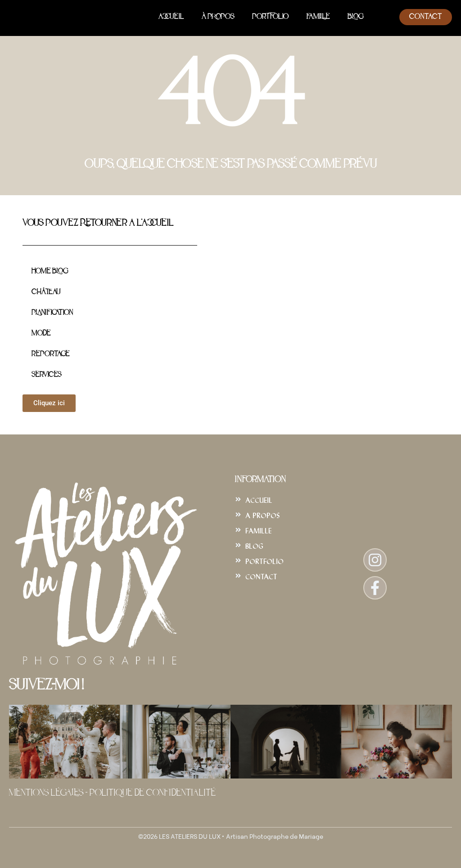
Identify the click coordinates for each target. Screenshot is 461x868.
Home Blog (50, 272)
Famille (318, 17)
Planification (52, 313)
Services (46, 375)
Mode (41, 334)
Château (46, 292)
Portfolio (270, 17)
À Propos (218, 17)
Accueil (171, 17)
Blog (355, 17)
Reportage (50, 354)
